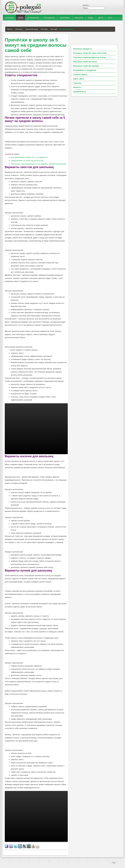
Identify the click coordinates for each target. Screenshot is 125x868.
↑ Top (113, 863)
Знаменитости (80, 92)
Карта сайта (78, 79)
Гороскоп (77, 83)
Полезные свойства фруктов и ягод (89, 57)
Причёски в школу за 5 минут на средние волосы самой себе (36, 45)
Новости (77, 87)
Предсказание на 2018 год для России (27, 161)
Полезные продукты (82, 49)
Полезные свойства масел (85, 62)
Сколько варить (80, 74)
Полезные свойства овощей (86, 66)
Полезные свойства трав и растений (90, 53)
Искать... (86, 5)
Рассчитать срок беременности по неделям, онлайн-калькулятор (38, 164)
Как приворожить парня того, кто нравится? (29, 157)
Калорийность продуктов (85, 70)
